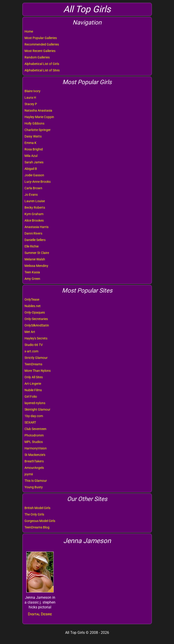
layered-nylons (35, 403)
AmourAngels (34, 468)
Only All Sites (34, 377)
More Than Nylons (38, 371)
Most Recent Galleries (40, 51)
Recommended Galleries (42, 44)
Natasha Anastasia (38, 110)
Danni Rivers (33, 233)
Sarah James (34, 162)
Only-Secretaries (36, 319)
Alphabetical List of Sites (42, 70)
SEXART (30, 422)
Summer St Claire (37, 253)
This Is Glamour (36, 481)
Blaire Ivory (32, 91)
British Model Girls (37, 508)
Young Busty (34, 487)
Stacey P (31, 104)
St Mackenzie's (35, 455)
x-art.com (31, 351)
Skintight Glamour (37, 409)
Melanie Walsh (35, 259)
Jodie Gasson (34, 175)
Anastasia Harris (37, 227)
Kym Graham (34, 214)
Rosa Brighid (34, 149)
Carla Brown (33, 188)
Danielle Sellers (35, 240)
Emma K (31, 143)
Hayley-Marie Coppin (39, 117)
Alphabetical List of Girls (42, 64)
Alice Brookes (34, 220)
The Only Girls (34, 514)
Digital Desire (40, 614)
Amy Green (32, 279)
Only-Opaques (35, 312)
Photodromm (34, 435)
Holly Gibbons (34, 123)
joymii (29, 474)
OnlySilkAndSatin (37, 325)
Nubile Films (33, 390)
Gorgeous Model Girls (40, 521)
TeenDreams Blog (37, 527)
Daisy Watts (33, 136)
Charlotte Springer (38, 130)
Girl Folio (31, 397)
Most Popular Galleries (41, 38)
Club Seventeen (35, 429)
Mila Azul (31, 156)
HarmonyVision (36, 448)
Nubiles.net (33, 306)
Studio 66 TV (34, 345)
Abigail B (31, 169)
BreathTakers (34, 461)
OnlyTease (32, 299)
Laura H (30, 98)
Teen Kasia (32, 272)
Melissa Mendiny (36, 266)
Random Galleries (37, 57)
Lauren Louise (35, 201)
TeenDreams (33, 364)
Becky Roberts (35, 208)
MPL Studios (34, 442)
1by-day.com (34, 416)
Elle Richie (32, 246)
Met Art (30, 332)
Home (29, 31)
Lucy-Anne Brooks (38, 182)
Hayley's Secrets (36, 338)
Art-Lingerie (33, 384)
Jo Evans (31, 195)
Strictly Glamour (36, 358)
